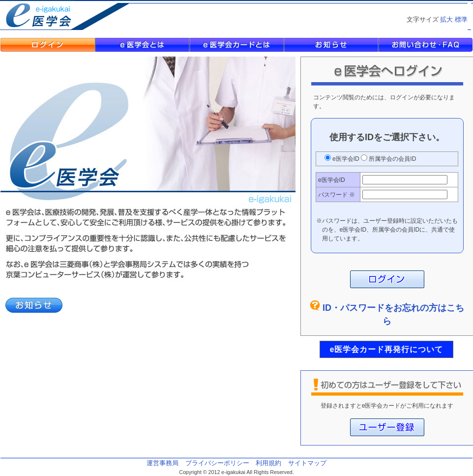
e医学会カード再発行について (387, 349)
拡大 (446, 19)
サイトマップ (307, 463)
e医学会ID (346, 159)
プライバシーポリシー (217, 463)
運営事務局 (163, 463)
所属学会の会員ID (392, 159)
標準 (461, 19)
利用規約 (268, 463)
